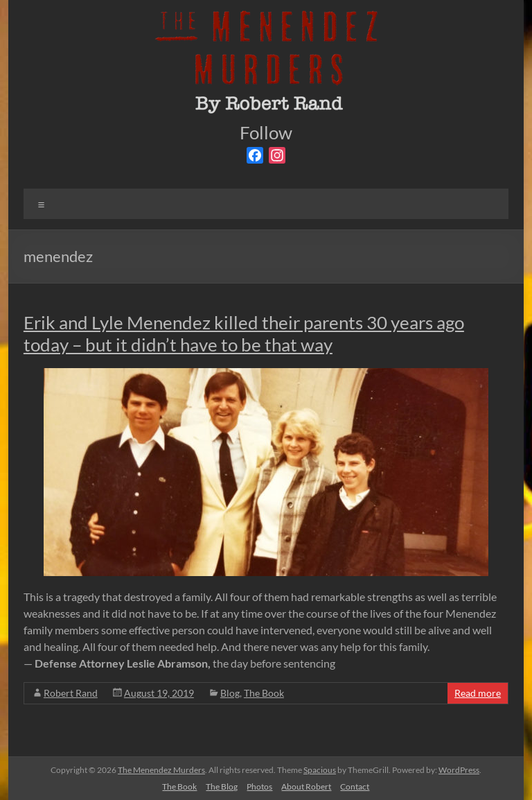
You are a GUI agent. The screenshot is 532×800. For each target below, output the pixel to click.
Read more (478, 693)
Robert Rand (71, 693)
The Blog (222, 786)
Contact (355, 786)
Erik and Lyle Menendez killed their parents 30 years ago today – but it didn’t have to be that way (244, 333)
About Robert (306, 786)
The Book (264, 693)
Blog (230, 693)
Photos (259, 786)
